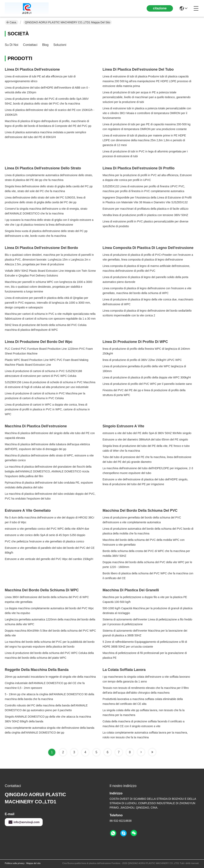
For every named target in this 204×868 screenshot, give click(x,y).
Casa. (12, 22)
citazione (160, 8)
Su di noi (12, 45)
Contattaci (30, 45)
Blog (45, 45)
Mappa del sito (33, 863)
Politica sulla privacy (15, 863)
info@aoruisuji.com (24, 822)
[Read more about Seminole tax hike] (141, 752)
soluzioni (60, 45)
